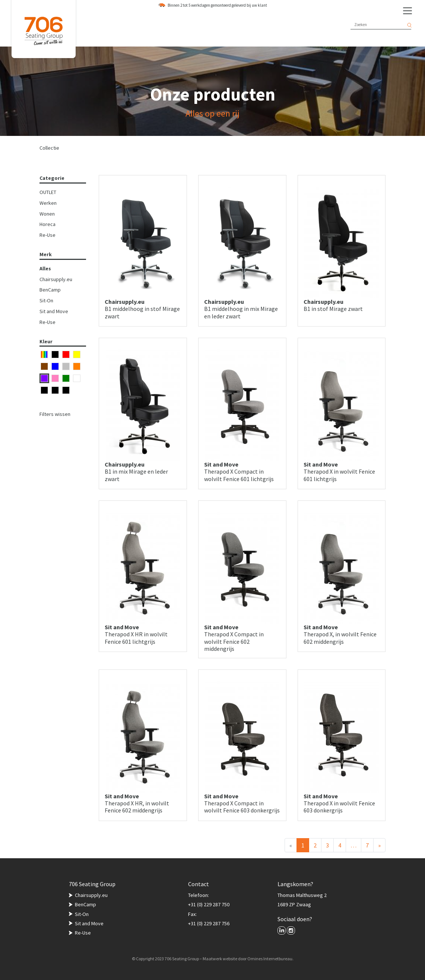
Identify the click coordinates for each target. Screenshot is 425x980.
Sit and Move (54, 311)
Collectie (49, 148)
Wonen (47, 214)
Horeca (47, 224)
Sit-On (46, 300)
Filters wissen (55, 414)
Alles (45, 268)
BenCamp (50, 290)
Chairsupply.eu (56, 279)
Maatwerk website (220, 959)
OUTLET (48, 192)
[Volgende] (379, 845)
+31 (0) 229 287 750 (209, 904)
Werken (48, 203)
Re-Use (47, 235)
